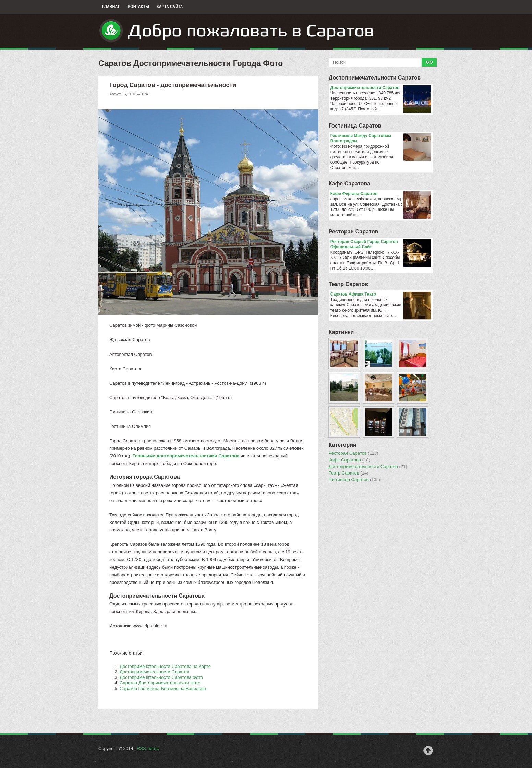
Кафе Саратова (349, 184)
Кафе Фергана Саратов (381, 194)
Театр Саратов (348, 284)
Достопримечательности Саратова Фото (161, 677)
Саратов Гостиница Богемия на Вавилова (163, 689)
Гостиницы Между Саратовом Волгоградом (381, 139)
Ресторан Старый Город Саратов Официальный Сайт (381, 245)
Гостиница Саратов (355, 126)
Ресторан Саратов (354, 232)
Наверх (428, 751)
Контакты (138, 7)
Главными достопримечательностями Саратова (186, 456)
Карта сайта (170, 7)
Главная (111, 7)
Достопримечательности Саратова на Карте (165, 666)
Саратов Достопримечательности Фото (160, 683)
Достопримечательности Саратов (154, 672)
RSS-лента (148, 749)
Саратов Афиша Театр (381, 295)
